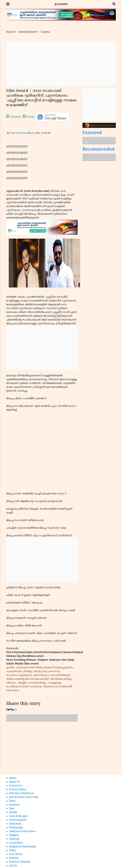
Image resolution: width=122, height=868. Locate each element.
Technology (16, 828)
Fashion (14, 858)
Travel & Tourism (20, 862)
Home (10, 32)
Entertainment (27, 32)
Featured (92, 133)
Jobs (12, 809)
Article (13, 866)
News (12, 801)
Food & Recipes (18, 816)
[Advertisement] (61, 64)
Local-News (16, 843)
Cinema (45, 32)
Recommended (98, 150)
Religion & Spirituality (23, 847)
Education (15, 824)
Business (14, 805)
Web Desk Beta (18, 133)
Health (13, 812)
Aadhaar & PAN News (22, 832)
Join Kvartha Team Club (24, 797)
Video (13, 851)
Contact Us (15, 786)
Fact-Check (16, 854)
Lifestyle (14, 839)
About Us (15, 782)
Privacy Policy (18, 790)
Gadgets (14, 835)
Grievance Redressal (21, 793)
